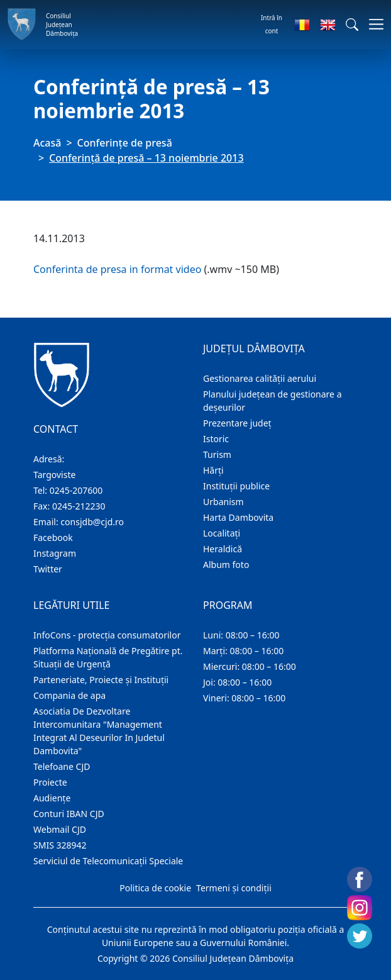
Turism (217, 454)
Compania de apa (69, 695)
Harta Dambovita (238, 517)
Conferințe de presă (125, 143)
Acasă (47, 143)
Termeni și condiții (234, 888)
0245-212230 (79, 506)
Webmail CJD (60, 829)
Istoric (216, 439)
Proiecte (50, 782)
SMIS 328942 (60, 845)
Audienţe (52, 798)
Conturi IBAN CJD (69, 814)
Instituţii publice (236, 486)
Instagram (55, 553)
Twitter (48, 569)
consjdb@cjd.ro (92, 522)
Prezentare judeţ (237, 423)
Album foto (226, 565)
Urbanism (223, 502)
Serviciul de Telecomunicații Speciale (108, 861)
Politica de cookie (155, 888)
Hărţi (213, 470)
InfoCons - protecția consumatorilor (107, 635)
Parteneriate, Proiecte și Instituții (101, 680)
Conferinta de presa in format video (117, 269)
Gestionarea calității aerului (260, 378)
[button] (352, 25)
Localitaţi (222, 533)
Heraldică (223, 549)
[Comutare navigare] (372, 24)
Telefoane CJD (62, 766)
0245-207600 (76, 490)
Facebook (53, 537)
